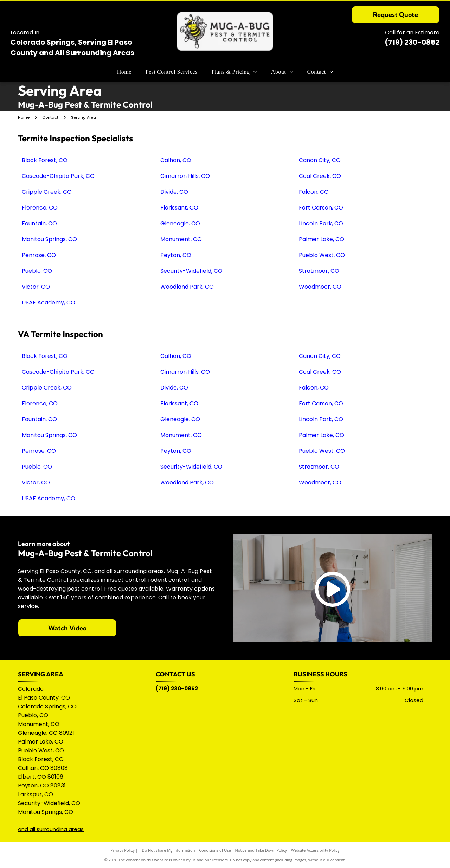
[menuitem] (124, 72)
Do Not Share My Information (169, 850)
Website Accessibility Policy (315, 850)
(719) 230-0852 (412, 42)
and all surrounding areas (51, 829)
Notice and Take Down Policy (261, 850)
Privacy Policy (123, 850)
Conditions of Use (215, 850)
